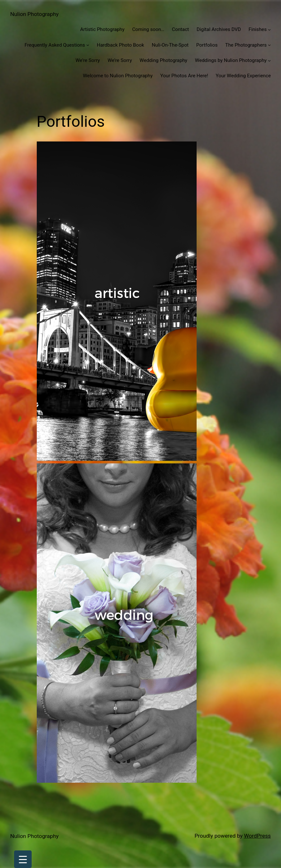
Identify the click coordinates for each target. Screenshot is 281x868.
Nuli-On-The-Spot (170, 45)
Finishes (258, 29)
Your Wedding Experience (243, 76)
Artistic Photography (102, 29)
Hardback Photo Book (121, 45)
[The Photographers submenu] (269, 45)
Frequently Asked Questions (55, 45)
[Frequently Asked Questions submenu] (88, 45)
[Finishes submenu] (269, 30)
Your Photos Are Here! (184, 76)
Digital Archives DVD (219, 29)
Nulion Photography (34, 14)
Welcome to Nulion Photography (118, 76)
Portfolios (207, 45)
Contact (180, 29)
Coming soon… (148, 29)
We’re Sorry (88, 60)
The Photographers (246, 45)
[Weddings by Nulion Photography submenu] (269, 61)
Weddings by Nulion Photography (231, 60)
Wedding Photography (164, 60)
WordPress (257, 836)
